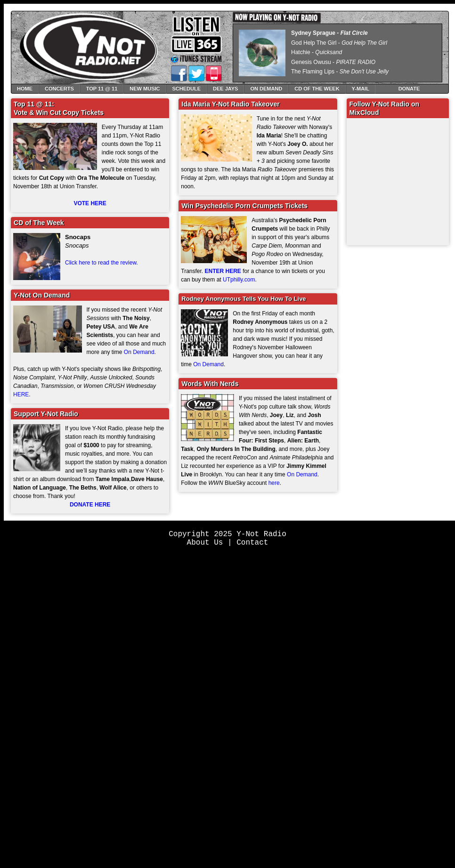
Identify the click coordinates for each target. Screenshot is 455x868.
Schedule (187, 88)
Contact (252, 543)
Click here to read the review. (102, 263)
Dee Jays (225, 88)
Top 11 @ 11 (102, 88)
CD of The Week (317, 88)
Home (25, 88)
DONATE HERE (90, 505)
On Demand (266, 88)
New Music (145, 88)
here (274, 483)
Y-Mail (361, 88)
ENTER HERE (223, 271)
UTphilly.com (239, 280)
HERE (21, 394)
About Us (205, 543)
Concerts (59, 88)
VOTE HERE (90, 203)
